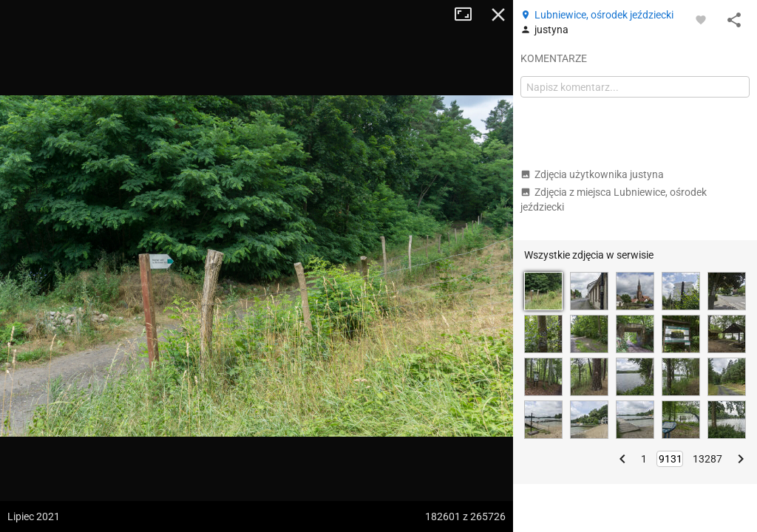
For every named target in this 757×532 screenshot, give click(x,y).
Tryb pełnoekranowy (469, 15)
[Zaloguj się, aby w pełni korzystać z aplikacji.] (701, 19)
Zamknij (498, 15)
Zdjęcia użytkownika (592, 174)
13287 (707, 459)
